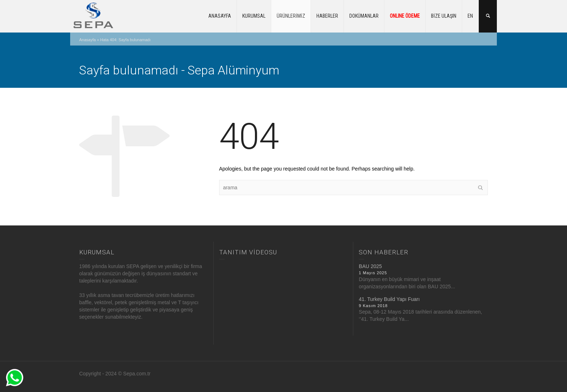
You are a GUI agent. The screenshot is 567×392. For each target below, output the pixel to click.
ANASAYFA (220, 16)
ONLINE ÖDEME (405, 16)
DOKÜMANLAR (364, 16)
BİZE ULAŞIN (444, 16)
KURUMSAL (254, 16)
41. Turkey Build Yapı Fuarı (389, 299)
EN (470, 16)
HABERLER (327, 16)
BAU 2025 (370, 266)
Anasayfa (88, 40)
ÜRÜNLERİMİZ (291, 16)
